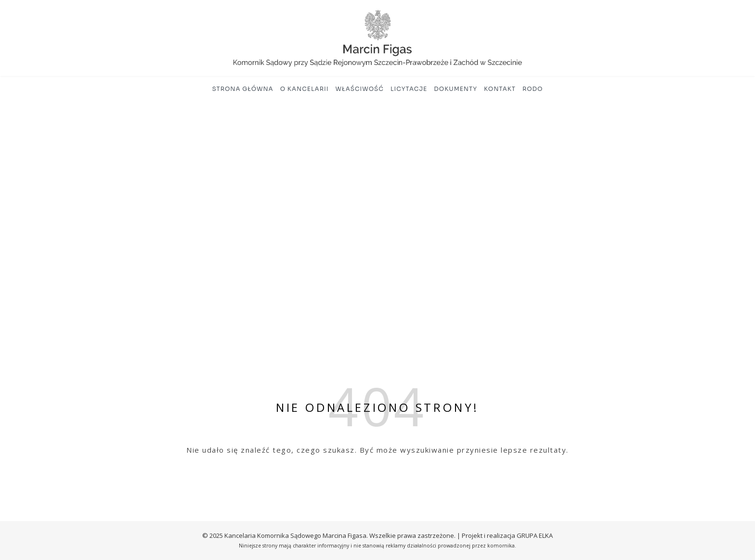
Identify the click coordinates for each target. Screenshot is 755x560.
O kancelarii (305, 89)
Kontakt (500, 89)
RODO (533, 89)
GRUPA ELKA (535, 535)
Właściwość (360, 89)
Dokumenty (456, 89)
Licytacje (409, 89)
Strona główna (243, 89)
